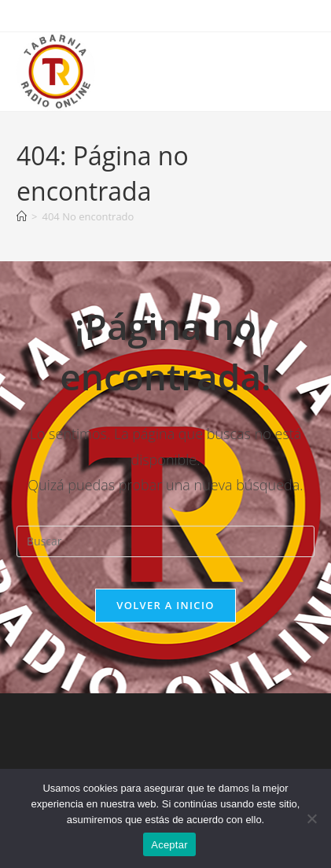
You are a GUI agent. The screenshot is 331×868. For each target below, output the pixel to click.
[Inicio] (22, 216)
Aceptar (169, 845)
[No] (311, 818)
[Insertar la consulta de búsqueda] (165, 541)
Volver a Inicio (165, 605)
